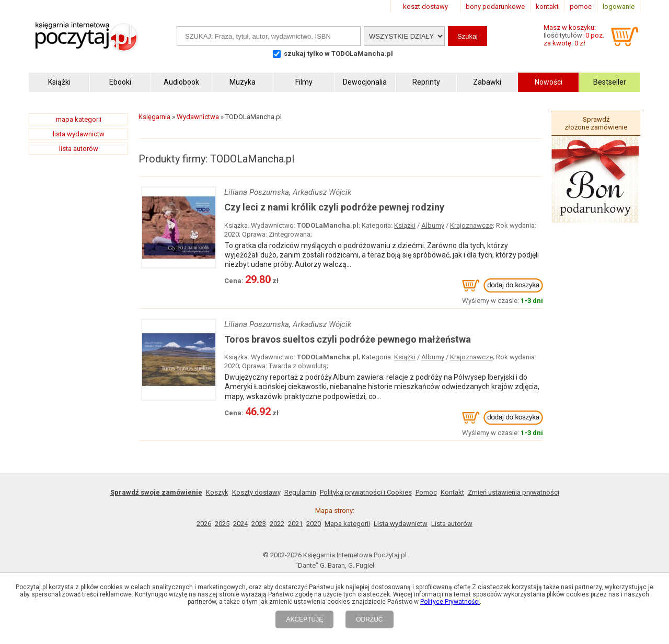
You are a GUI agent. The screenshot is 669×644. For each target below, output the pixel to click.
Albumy (433, 225)
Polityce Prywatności (450, 602)
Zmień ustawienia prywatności (514, 492)
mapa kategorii (79, 119)
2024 (240, 524)
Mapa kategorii (347, 524)
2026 (204, 524)
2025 (222, 524)
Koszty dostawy (256, 492)
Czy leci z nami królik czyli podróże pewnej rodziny (334, 207)
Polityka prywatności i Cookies (366, 492)
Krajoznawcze (471, 225)
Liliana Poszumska (257, 192)
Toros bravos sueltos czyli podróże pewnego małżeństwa (348, 339)
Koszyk (217, 492)
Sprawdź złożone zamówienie (596, 123)
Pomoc (426, 492)
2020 (314, 524)
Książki (405, 225)
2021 (295, 524)
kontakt (547, 7)
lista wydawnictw (79, 134)
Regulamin (300, 492)
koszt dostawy (425, 7)
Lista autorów (452, 524)
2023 (259, 524)
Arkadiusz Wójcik (322, 192)
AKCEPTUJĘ (304, 619)
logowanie (619, 7)
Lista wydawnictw (401, 524)
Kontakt (452, 492)
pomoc (581, 7)
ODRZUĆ (369, 619)
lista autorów (79, 149)
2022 (277, 524)
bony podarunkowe (495, 7)
